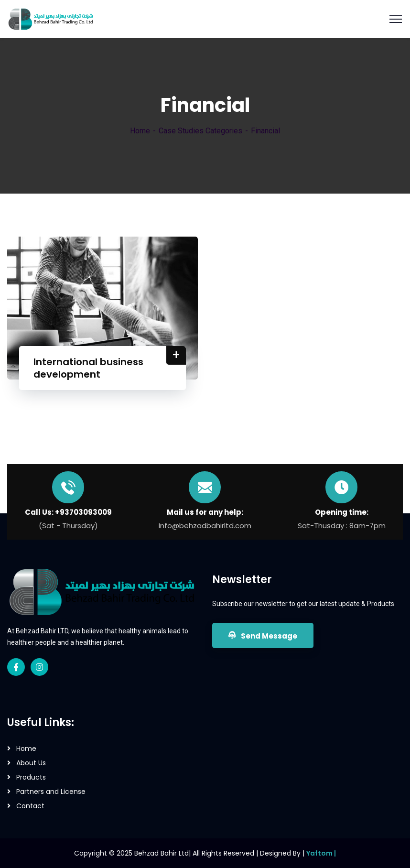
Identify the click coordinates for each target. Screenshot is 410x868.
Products (31, 777)
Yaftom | (321, 853)
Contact (30, 806)
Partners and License (51, 792)
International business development (88, 368)
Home (140, 131)
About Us (31, 763)
